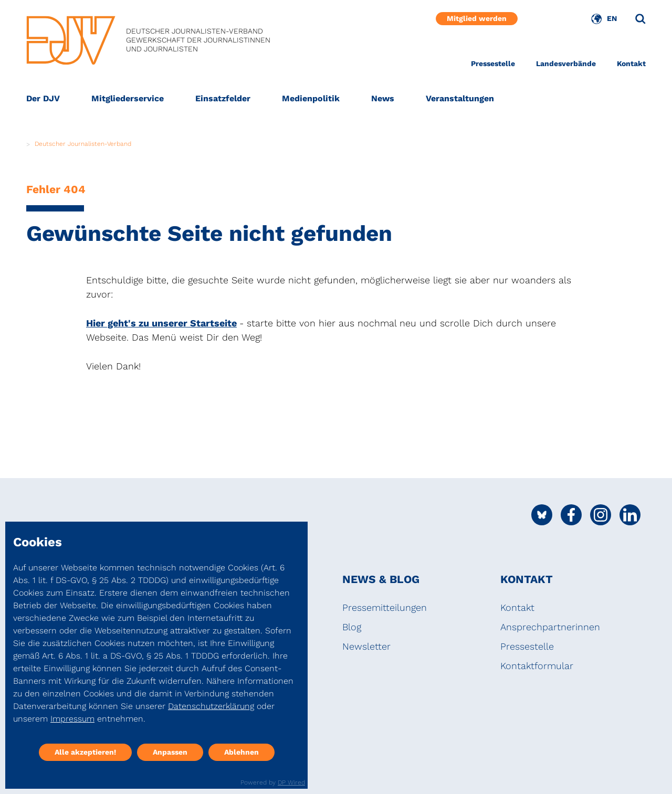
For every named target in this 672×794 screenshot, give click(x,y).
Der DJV (43, 98)
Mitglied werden (477, 18)
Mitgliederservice (128, 98)
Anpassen (170, 752)
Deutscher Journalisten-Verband (83, 144)
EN (612, 18)
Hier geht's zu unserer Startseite (161, 323)
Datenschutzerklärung (211, 706)
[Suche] (640, 19)
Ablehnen (241, 752)
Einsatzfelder (223, 98)
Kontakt (631, 63)
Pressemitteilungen (385, 607)
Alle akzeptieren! (85, 752)
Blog (352, 627)
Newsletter (366, 646)
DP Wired (291, 782)
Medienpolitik (311, 98)
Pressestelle (493, 63)
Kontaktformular (537, 666)
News (383, 98)
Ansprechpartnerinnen (550, 627)
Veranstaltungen (460, 98)
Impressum (72, 719)
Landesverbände (566, 63)
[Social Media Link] (542, 515)
